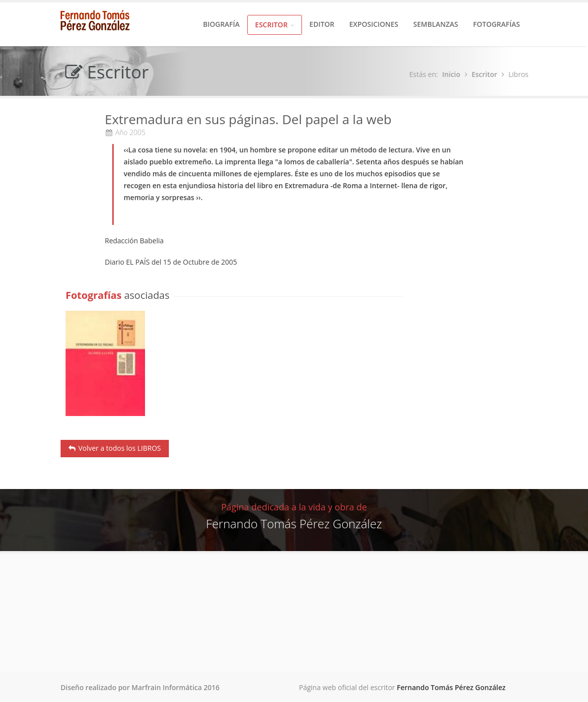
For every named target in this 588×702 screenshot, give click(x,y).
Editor (322, 24)
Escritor (275, 25)
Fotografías (497, 24)
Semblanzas (436, 24)
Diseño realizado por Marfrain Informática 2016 (140, 687)
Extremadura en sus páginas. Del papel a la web (248, 120)
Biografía (221, 24)
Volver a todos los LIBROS (115, 448)
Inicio (453, 74)
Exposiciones (374, 24)
